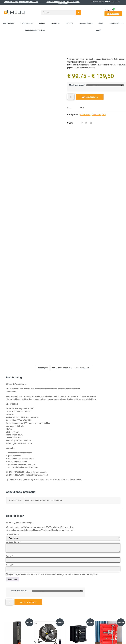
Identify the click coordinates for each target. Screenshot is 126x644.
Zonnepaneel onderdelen (35, 30)
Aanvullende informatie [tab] (62, 368)
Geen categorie (99, 115)
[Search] (78, 12)
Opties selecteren (90, 97)
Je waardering (13, 534)
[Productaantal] (71, 97)
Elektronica (85, 115)
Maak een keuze (77, 85)
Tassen (101, 23)
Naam (9, 556)
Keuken (42, 23)
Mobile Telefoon (117, 23)
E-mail (9, 565)
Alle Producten (9, 23)
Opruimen (70, 23)
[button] (82, 123)
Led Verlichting (27, 23)
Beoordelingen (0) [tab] (83, 368)
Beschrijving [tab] (43, 368)
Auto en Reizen (86, 23)
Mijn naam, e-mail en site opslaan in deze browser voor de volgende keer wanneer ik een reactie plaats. (53, 575)
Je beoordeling (13, 542)
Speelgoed (56, 23)
